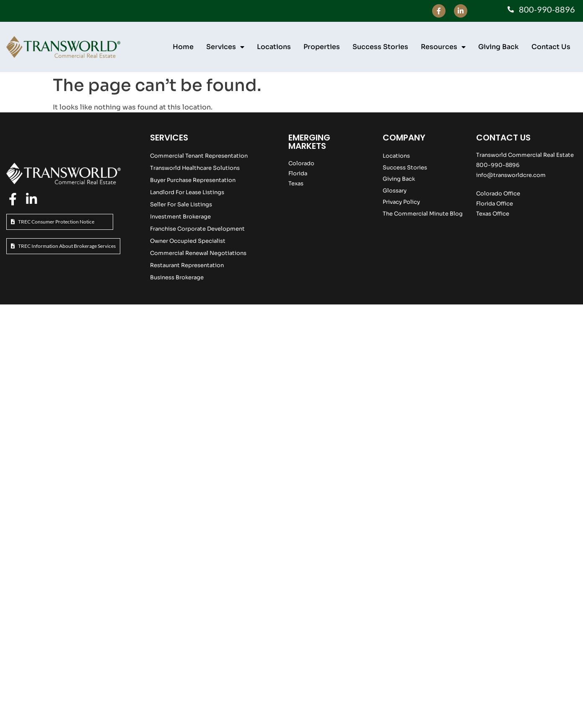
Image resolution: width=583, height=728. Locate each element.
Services (225, 47)
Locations (274, 47)
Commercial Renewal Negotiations (198, 253)
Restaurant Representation (187, 265)
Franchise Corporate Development (197, 229)
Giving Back (499, 47)
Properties (322, 47)
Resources (443, 47)
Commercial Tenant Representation (199, 156)
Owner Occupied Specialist (188, 241)
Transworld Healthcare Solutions (195, 168)
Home (183, 47)
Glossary (395, 191)
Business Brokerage (177, 277)
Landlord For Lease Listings (187, 192)
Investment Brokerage (180, 217)
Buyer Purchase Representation (193, 180)
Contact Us (551, 47)
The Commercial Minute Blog (423, 214)
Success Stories (380, 47)
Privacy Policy (401, 202)
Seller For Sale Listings (181, 204)
